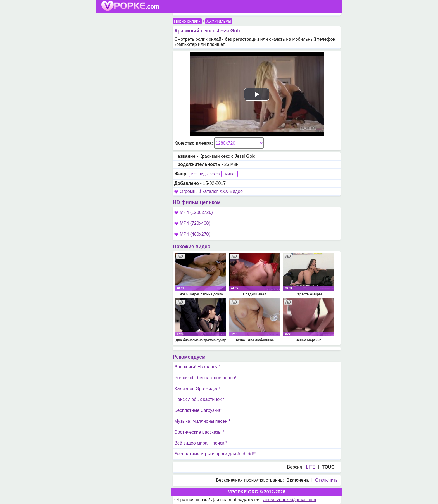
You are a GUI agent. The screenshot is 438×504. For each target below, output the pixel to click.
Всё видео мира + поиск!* (201, 443)
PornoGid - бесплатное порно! (205, 378)
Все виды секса (205, 174)
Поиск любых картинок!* (199, 399)
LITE (311, 467)
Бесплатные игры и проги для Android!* (215, 454)
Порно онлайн (187, 21)
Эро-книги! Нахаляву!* (197, 367)
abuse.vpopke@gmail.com (290, 500)
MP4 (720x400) (192, 223)
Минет (230, 174)
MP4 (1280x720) (194, 212)
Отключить (326, 480)
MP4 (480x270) (192, 234)
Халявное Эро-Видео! (197, 389)
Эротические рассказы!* (199, 432)
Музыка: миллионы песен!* (202, 421)
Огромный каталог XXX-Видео (211, 191)
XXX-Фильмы (219, 21)
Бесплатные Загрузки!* (198, 410)
